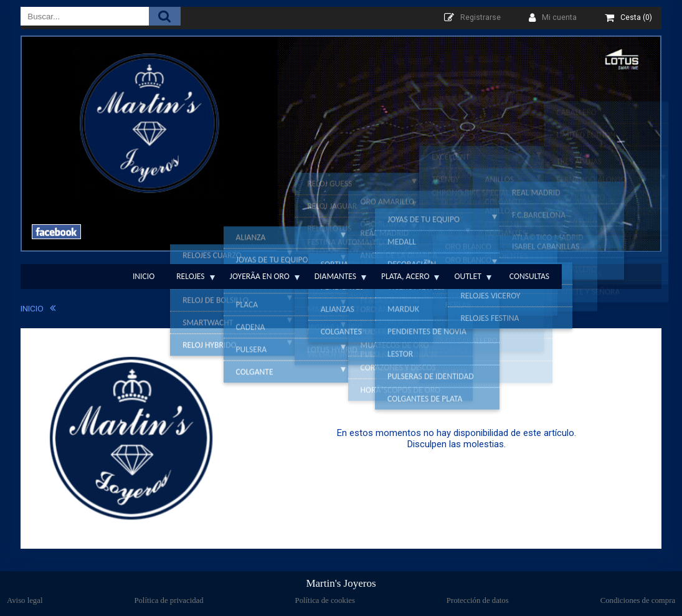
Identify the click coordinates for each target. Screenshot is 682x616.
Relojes (190, 276)
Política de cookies (325, 600)
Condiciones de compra (638, 600)
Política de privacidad (168, 600)
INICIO (32, 308)
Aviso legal (25, 600)
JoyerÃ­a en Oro (260, 276)
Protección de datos (478, 600)
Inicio (144, 276)
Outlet (467, 276)
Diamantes (335, 276)
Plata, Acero (405, 276)
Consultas (529, 276)
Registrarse (481, 17)
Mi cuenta (559, 17)
